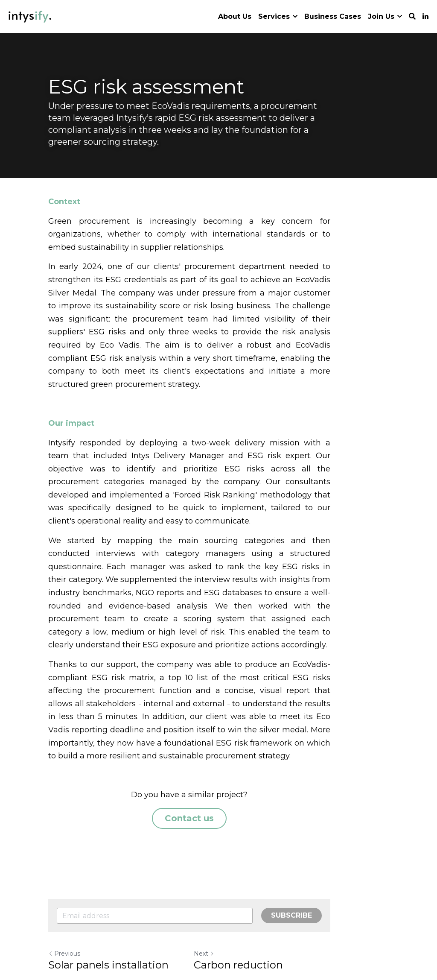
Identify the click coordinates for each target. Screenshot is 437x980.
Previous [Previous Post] (65, 890)
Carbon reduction (267, 901)
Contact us (219, 754)
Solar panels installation (109, 901)
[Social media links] (425, 17)
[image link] (30, 16)
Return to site (73, 928)
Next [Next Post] (233, 890)
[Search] (412, 16)
